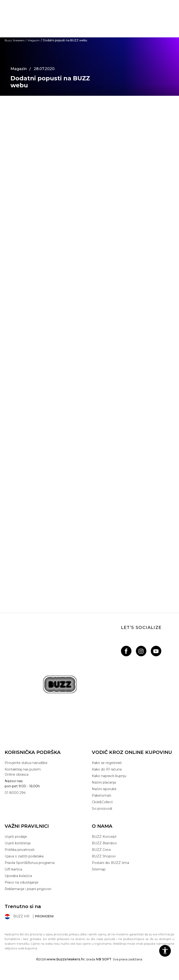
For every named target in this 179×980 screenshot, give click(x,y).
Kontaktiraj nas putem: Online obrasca (23, 772)
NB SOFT (104, 959)
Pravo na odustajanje (22, 882)
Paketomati (102, 795)
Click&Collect (102, 802)
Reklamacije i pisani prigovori (28, 889)
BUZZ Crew (101, 850)
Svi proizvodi (102, 809)
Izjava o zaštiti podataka (24, 856)
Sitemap (99, 869)
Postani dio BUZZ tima (110, 863)
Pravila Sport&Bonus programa (30, 863)
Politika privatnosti (20, 850)
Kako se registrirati (107, 763)
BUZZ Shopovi (104, 856)
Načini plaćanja (104, 782)
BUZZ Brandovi (104, 843)
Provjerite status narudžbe (26, 763)
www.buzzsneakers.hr (66, 959)
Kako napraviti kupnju (109, 776)
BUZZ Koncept (104, 837)
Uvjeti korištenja (18, 843)
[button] (165, 951)
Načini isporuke (104, 789)
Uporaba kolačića (18, 876)
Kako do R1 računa (107, 769)
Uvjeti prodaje (16, 837)
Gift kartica (13, 869)
